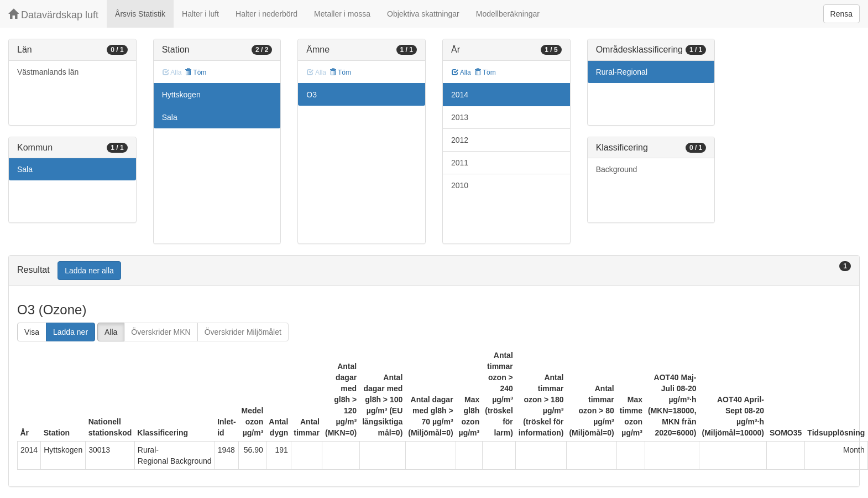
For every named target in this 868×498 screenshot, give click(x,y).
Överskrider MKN (161, 332)
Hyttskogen (181, 95)
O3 (312, 95)
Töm (195, 72)
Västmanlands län (48, 72)
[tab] (434, 271)
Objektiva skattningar (423, 14)
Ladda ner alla (89, 271)
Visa (32, 332)
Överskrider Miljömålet (243, 332)
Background (617, 169)
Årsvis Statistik (140, 14)
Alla (461, 72)
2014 (460, 95)
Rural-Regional (622, 72)
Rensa (841, 14)
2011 (460, 163)
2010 (460, 185)
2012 (460, 140)
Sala (25, 169)
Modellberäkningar (508, 14)
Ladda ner (70, 332)
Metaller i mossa (342, 14)
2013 (460, 117)
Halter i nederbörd (266, 14)
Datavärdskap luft (53, 15)
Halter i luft (200, 14)
